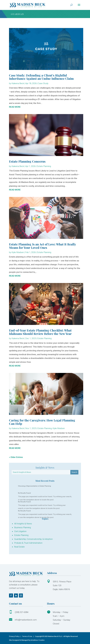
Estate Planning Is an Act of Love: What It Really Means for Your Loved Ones (42, 246)
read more (15, 107)
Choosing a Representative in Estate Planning (38, 486)
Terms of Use (27, 636)
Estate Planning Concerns (27, 161)
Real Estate (19, 547)
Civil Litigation (20, 531)
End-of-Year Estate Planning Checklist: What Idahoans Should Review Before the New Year (40, 332)
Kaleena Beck (18, 83)
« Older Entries (16, 457)
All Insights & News (23, 524)
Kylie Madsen (18, 252)
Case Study (43, 83)
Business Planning (22, 527)
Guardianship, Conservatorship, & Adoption (33, 539)
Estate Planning (44, 166)
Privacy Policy (14, 636)
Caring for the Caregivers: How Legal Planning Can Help (42, 422)
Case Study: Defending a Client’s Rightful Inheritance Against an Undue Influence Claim (41, 77)
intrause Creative (38, 640)
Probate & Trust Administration (28, 543)
